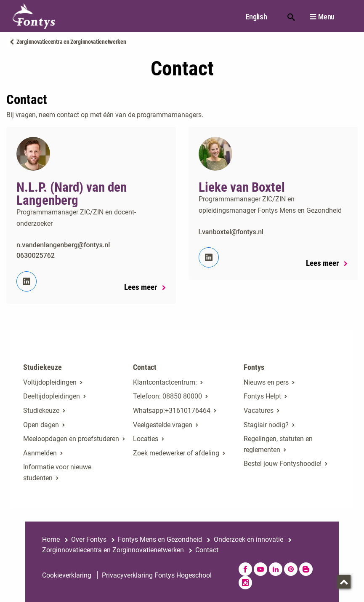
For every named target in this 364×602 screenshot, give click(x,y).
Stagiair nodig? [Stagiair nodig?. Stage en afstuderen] (266, 425)
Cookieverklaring (67, 575)
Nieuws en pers (266, 382)
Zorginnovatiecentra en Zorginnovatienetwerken (71, 42)
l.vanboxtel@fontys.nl (231, 232)
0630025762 (36, 256)
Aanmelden (40, 453)
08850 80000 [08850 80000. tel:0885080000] (182, 396)
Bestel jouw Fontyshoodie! (283, 464)
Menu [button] (326, 17)
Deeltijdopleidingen (52, 396)
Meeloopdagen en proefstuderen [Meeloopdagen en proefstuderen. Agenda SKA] (71, 439)
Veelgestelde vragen (163, 425)
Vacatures (259, 411)
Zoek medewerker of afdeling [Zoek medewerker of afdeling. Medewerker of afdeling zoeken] (176, 453)
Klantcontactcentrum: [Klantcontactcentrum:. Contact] (165, 382)
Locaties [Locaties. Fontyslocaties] (146, 439)
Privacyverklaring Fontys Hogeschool (157, 575)
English (256, 17)
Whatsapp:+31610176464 (172, 411)
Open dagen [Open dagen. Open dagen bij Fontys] (41, 425)
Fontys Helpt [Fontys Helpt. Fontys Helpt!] (262, 396)
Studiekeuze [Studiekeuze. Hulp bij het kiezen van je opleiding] (41, 411)
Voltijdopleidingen (50, 382)
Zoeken (291, 16)
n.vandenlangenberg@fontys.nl (63, 245)
